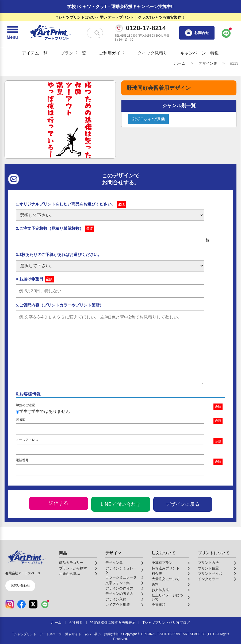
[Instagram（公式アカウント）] (10, 604)
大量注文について (166, 579)
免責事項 (159, 605)
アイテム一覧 (35, 53)
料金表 (157, 574)
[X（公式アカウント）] (33, 604)
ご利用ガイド (112, 53)
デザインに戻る (183, 504)
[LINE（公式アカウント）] (45, 604)
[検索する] (97, 33)
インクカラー (208, 579)
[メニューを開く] (12, 33)
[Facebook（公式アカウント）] (21, 604)
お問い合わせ (20, 585)
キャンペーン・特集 (200, 53)
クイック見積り (152, 53)
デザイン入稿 (116, 599)
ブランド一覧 (73, 53)
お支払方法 (160, 590)
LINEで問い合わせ (120, 504)
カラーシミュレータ (121, 577)
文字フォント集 (118, 583)
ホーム (180, 63)
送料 (155, 585)
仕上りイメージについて (167, 597)
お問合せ (197, 33)
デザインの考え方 (119, 594)
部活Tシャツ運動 (148, 119)
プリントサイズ (210, 574)
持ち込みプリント (166, 568)
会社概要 (76, 623)
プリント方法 (208, 563)
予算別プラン (162, 563)
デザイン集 (208, 63)
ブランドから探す (73, 568)
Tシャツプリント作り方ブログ (166, 623)
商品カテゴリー (71, 563)
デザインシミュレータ (121, 570)
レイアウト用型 (118, 605)
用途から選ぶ (70, 574)
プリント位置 (208, 568)
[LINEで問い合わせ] (226, 33)
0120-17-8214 (146, 28)
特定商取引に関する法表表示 (113, 623)
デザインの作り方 (119, 588)
